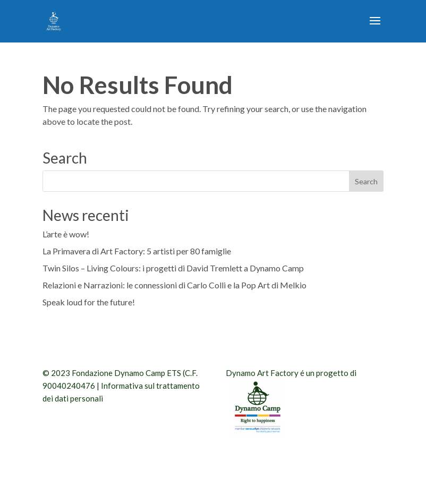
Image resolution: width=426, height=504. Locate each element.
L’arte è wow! (66, 234)
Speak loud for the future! (89, 302)
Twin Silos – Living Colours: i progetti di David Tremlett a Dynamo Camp (173, 268)
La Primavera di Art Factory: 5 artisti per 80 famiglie (137, 251)
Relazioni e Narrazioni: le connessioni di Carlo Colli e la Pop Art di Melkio (174, 285)
